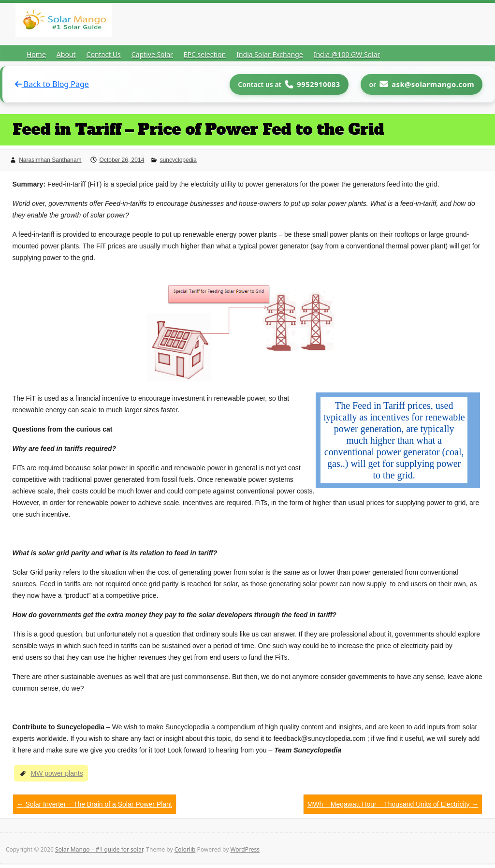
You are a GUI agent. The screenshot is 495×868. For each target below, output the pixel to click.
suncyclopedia (178, 159)
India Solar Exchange (269, 54)
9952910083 (316, 84)
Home (36, 54)
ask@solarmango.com (432, 84)
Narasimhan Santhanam (50, 159)
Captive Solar (152, 54)
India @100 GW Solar (347, 54)
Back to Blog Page (52, 84)
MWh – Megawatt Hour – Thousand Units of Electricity (393, 804)
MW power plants (57, 773)
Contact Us (104, 54)
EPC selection (205, 54)
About (66, 54)
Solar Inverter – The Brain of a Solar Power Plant (95, 804)
